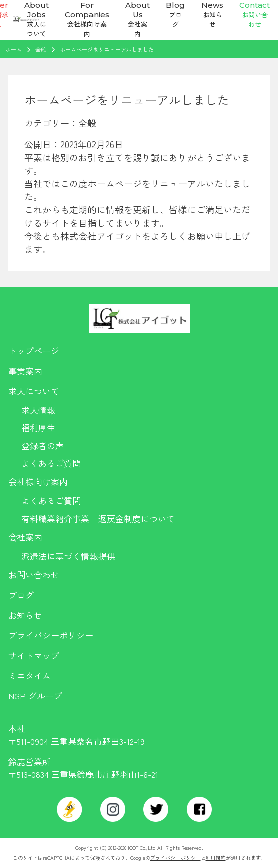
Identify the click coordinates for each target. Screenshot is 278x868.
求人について (34, 391)
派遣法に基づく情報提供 (68, 556)
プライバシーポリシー (51, 635)
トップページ (34, 351)
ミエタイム (29, 675)
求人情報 (38, 410)
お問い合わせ (34, 575)
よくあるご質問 (51, 463)
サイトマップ (34, 655)
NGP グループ (35, 696)
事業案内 (25, 371)
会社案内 (25, 537)
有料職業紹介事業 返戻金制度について (98, 518)
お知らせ (25, 615)
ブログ (21, 595)
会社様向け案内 (38, 482)
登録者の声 (42, 445)
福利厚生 (38, 428)
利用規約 (216, 858)
